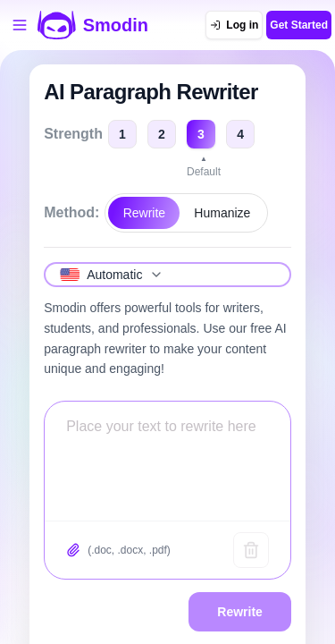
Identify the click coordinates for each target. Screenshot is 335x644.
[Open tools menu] (20, 25)
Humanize (222, 213)
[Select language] (167, 275)
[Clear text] (251, 550)
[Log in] (234, 25)
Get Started (299, 25)
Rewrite (144, 213)
